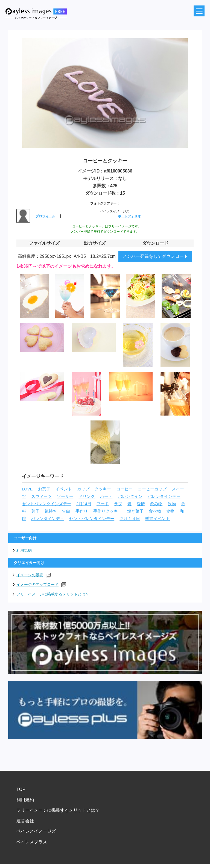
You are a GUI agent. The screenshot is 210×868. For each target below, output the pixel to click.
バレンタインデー (164, 496)
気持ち (51, 511)
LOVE (27, 489)
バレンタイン (130, 496)
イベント (64, 489)
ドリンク (87, 496)
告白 (66, 511)
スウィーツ (41, 496)
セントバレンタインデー (92, 519)
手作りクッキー (108, 511)
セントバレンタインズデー (46, 504)
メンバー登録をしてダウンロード (155, 256)
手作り (82, 511)
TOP (21, 789)
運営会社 (25, 821)
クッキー (103, 489)
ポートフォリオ (129, 216)
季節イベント (157, 519)
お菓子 (44, 489)
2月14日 (84, 504)
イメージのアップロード (41, 585)
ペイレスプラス (32, 842)
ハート (106, 496)
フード (103, 504)
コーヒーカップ (152, 489)
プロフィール (45, 216)
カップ (83, 489)
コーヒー (124, 489)
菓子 (35, 511)
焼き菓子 (135, 511)
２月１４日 (130, 519)
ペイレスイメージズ (36, 831)
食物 (170, 511)
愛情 (141, 504)
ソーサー (65, 496)
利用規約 (24, 550)
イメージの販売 (33, 575)
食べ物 (155, 511)
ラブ (118, 504)
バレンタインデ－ (48, 519)
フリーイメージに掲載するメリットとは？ (53, 594)
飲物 (172, 504)
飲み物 (156, 504)
